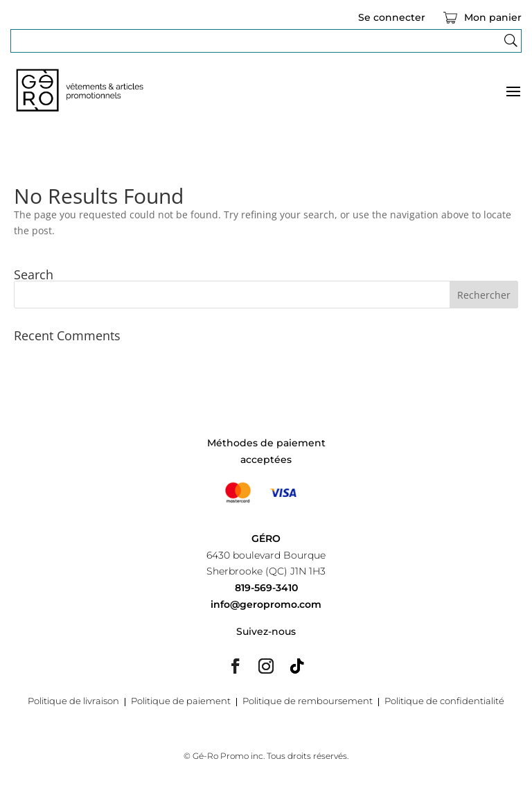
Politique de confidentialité (444, 701)
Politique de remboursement (308, 701)
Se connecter (392, 18)
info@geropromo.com (266, 604)
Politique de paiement (181, 701)
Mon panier (493, 18)
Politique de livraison (73, 701)
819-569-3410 (266, 588)
